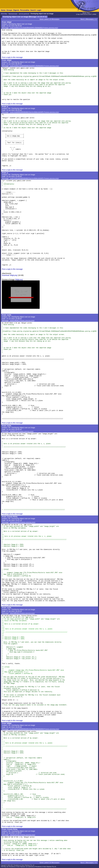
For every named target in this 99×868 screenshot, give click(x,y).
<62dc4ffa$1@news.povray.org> (22, 321)
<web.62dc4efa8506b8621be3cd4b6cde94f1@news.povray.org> (34, 178)
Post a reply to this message (12, 57)
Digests (16, 10)
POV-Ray (4, 14)
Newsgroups (13, 14)
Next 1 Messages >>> (89, 19)
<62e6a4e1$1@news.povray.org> (22, 835)
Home (3, 10)
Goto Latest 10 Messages (49, 19)
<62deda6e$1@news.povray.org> (23, 522)
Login (39, 10)
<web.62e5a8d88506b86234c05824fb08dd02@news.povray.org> (34, 729)
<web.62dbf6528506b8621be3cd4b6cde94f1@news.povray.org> (34, 112)
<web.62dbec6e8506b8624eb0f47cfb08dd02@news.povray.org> (34, 66)
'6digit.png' (19, 280)
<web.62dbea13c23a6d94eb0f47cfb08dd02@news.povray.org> (34, 28)
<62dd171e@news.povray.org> (22, 431)
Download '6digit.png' (10, 275)
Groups (9, 10)
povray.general (24, 14)
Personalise (25, 10)
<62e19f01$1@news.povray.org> (22, 613)
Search (33, 10)
